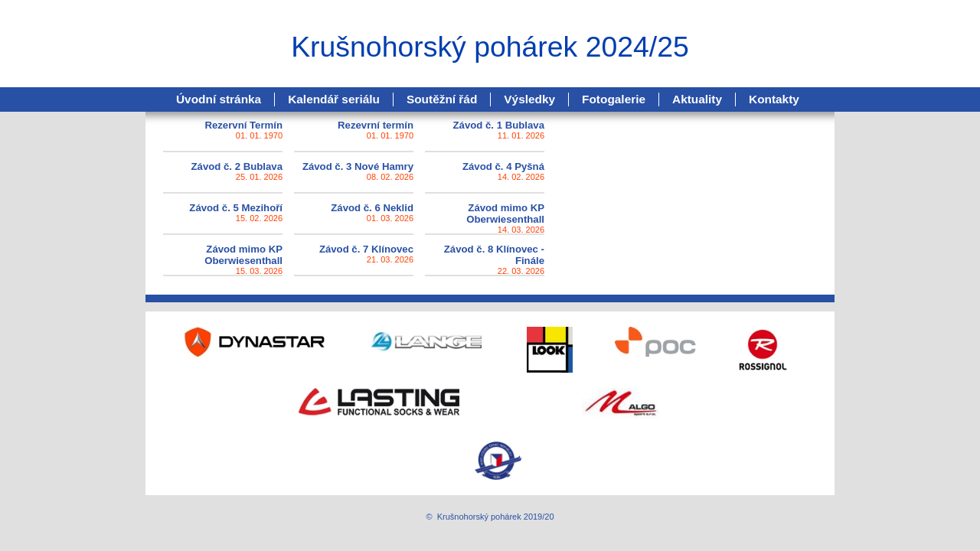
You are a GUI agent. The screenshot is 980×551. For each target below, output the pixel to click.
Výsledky (529, 99)
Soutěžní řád (442, 99)
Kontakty (774, 99)
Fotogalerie (614, 99)
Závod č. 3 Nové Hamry (358, 166)
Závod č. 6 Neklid (372, 208)
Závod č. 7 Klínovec (366, 249)
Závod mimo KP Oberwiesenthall (505, 214)
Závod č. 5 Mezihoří (236, 208)
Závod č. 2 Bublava (237, 166)
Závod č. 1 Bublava (499, 125)
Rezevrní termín (376, 125)
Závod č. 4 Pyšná (503, 166)
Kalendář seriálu (334, 99)
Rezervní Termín (243, 125)
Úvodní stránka (219, 99)
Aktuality (697, 99)
